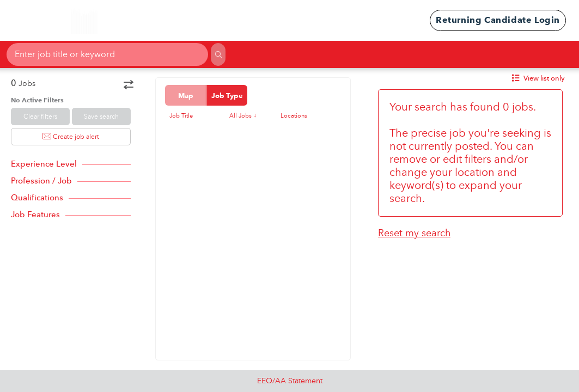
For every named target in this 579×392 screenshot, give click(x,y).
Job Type (227, 95)
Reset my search (414, 233)
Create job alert (71, 137)
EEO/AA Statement (290, 381)
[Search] (218, 54)
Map (186, 95)
